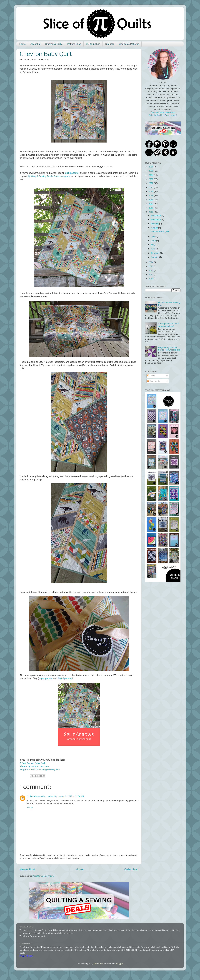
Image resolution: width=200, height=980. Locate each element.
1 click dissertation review (40, 796)
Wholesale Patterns (129, 44)
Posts (151, 376)
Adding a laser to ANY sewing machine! (168, 325)
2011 (151, 275)
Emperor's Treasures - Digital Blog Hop (40, 769)
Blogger (120, 964)
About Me (35, 44)
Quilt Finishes (93, 44)
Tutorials (109, 44)
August (155, 228)
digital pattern (65, 678)
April (154, 249)
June (154, 241)
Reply (30, 808)
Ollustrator (98, 964)
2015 (151, 212)
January (155, 257)
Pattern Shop (74, 44)
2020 (151, 191)
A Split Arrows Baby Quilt (32, 763)
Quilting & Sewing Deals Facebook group (49, 176)
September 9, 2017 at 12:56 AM (69, 796)
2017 (151, 204)
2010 (151, 279)
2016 (151, 208)
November (156, 220)
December (156, 216)
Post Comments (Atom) (43, 876)
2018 (151, 200)
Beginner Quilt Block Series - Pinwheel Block (169, 349)
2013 (151, 266)
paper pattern (45, 678)
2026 (151, 167)
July (153, 236)
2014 (151, 262)
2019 (151, 195)
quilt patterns (72, 173)
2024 (151, 175)
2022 (151, 183)
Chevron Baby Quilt (160, 231)
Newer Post (27, 869)
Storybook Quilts (54, 44)
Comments (154, 381)
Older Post (131, 869)
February (156, 253)
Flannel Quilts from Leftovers (35, 766)
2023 (151, 179)
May (153, 245)
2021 (151, 187)
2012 (151, 270)
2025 (151, 171)
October (155, 224)
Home (22, 44)
